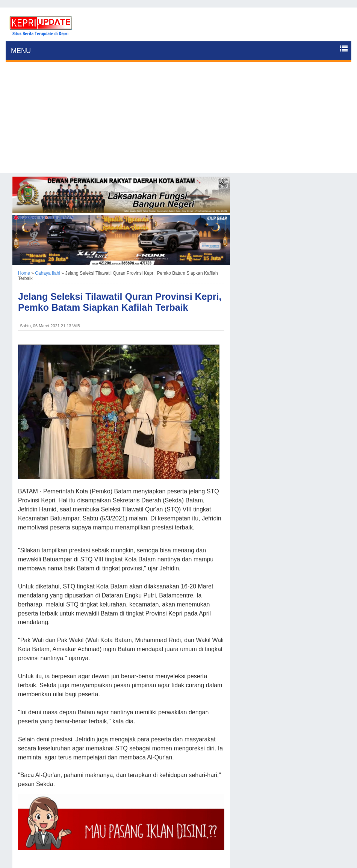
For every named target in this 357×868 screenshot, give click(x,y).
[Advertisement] (178, 120)
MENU (21, 51)
